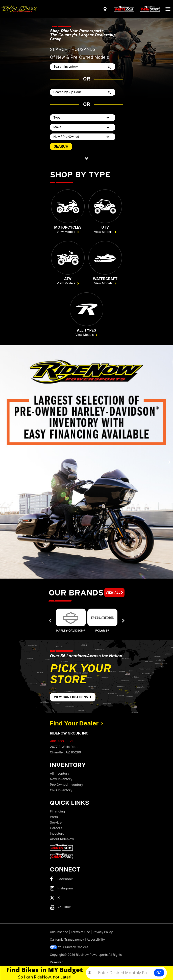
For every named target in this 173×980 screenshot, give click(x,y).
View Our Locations (73, 697)
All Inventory (60, 773)
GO (159, 973)
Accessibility (96, 940)
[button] (4, 462)
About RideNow (62, 839)
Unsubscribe (59, 932)
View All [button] (114, 593)
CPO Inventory (61, 790)
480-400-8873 (62, 741)
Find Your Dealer (77, 723)
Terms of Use (80, 932)
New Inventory (61, 779)
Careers (56, 828)
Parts (54, 817)
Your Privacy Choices (69, 947)
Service (56, 822)
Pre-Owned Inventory (67, 784)
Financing (58, 811)
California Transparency (67, 940)
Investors (57, 833)
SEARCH (61, 146)
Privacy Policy (103, 932)
